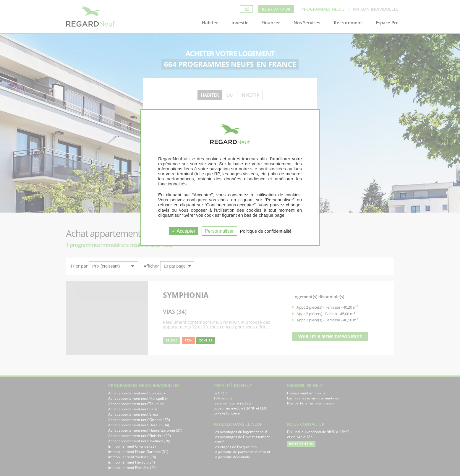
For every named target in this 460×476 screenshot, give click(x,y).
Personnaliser (219, 231)
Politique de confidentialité (266, 231)
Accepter (184, 231)
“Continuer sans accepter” (230, 205)
